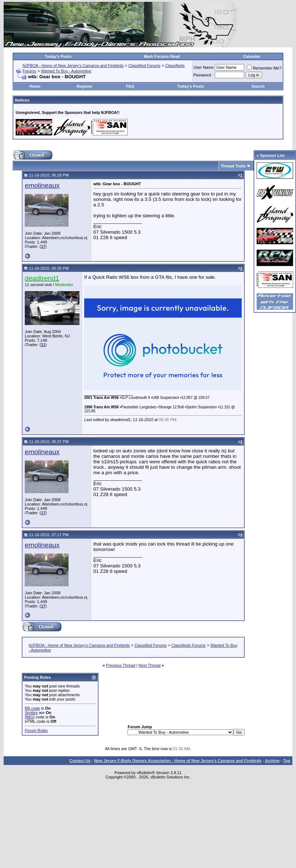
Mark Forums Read (162, 56)
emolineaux (42, 185)
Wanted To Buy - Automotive (66, 71)
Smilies (31, 713)
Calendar (252, 56)
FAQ (130, 86)
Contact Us (80, 761)
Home (35, 86)
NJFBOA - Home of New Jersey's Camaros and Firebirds (73, 66)
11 (43, 345)
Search (258, 86)
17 (43, 246)
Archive (272, 761)
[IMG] (30, 717)
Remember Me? (264, 68)
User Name (204, 67)
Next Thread (149, 665)
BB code (32, 708)
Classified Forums (144, 66)
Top (287, 761)
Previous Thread (121, 665)
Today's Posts (58, 56)
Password (202, 75)
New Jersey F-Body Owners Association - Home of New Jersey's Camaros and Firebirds (178, 761)
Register (85, 86)
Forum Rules (36, 730)
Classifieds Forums (188, 645)
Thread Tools (233, 166)
